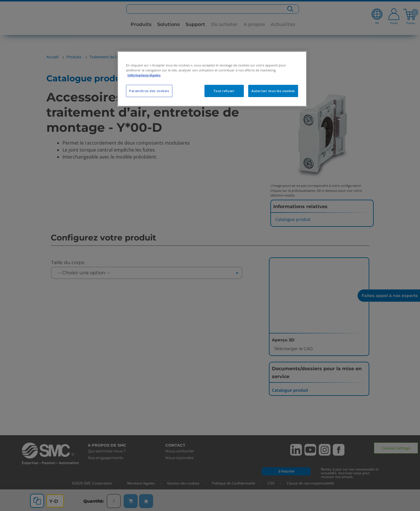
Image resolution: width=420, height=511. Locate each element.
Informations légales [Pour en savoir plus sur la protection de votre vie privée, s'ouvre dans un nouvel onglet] (144, 75)
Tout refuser (224, 91)
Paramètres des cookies (149, 91)
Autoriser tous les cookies (273, 91)
